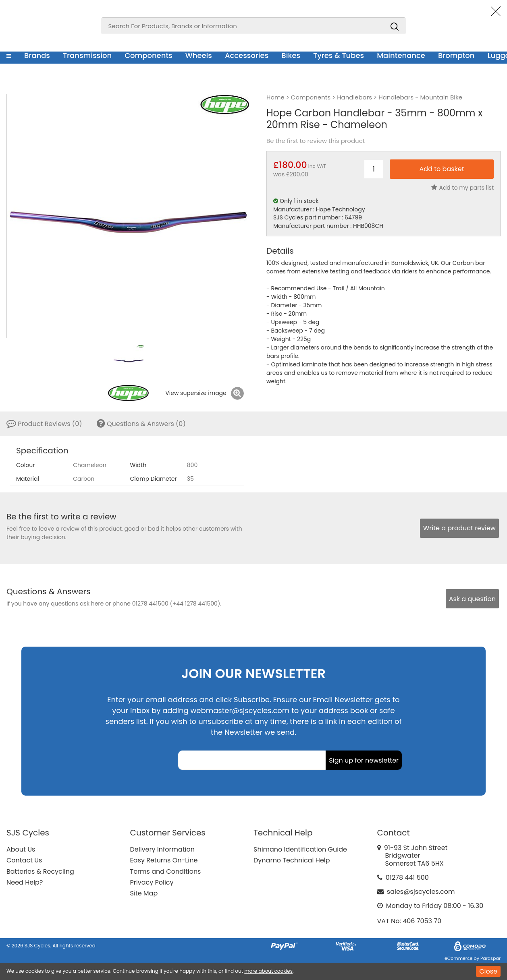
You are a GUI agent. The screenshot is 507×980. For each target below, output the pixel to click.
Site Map (144, 893)
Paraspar (490, 958)
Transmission (87, 55)
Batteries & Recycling (40, 871)
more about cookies (268, 971)
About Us (21, 849)
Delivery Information (162, 849)
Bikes (291, 55)
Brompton (456, 55)
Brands (37, 55)
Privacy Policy (152, 882)
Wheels (199, 55)
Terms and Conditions (166, 871)
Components (149, 55)
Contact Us (24, 860)
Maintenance (401, 55)
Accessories (247, 55)
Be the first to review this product (316, 141)
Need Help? (25, 882)
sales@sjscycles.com (421, 892)
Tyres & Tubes (339, 55)
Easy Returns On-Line (164, 860)
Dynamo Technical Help (292, 860)
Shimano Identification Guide (300, 849)
